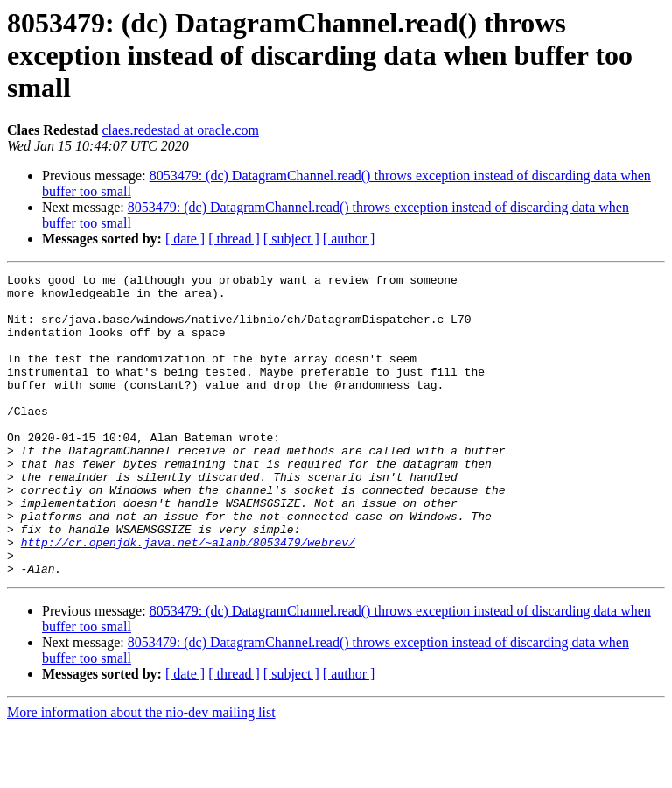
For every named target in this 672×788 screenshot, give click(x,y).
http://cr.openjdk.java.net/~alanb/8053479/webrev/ (188, 597)
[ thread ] (234, 239)
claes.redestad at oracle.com (180, 130)
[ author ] (349, 239)
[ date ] (185, 239)
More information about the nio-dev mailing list (141, 773)
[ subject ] (291, 239)
